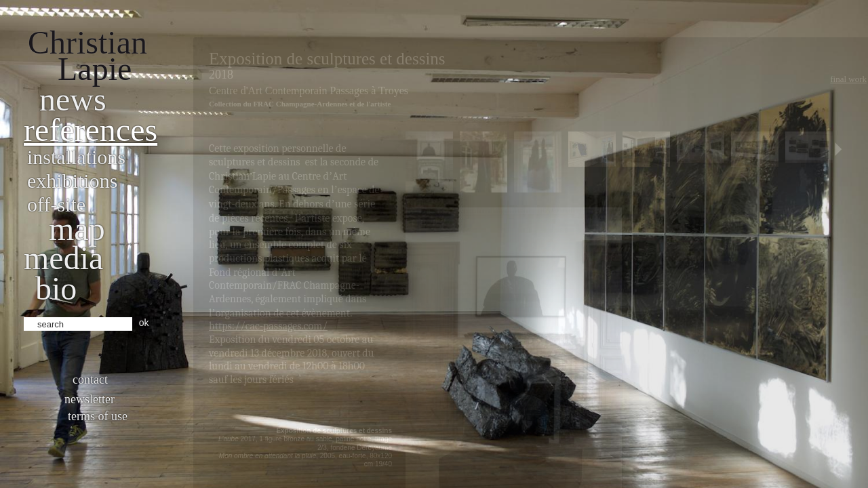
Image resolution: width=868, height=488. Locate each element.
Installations (76, 157)
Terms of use (98, 416)
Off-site (56, 204)
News (73, 99)
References (91, 130)
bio (56, 288)
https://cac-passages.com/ (268, 326)
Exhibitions (72, 181)
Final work (848, 79)
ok (144, 323)
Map (77, 229)
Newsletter (90, 399)
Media (63, 258)
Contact (90, 380)
